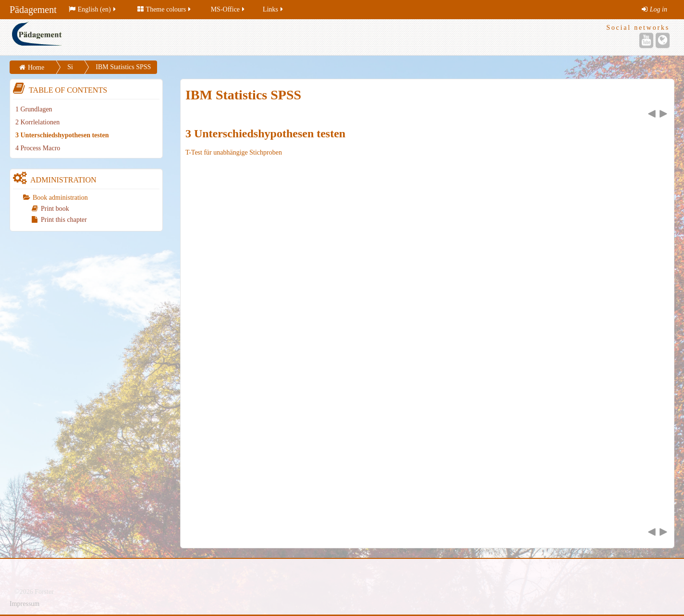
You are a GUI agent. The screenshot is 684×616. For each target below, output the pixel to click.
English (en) (93, 9)
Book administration (60, 198)
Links (274, 9)
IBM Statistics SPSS (123, 67)
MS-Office (228, 9)
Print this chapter (59, 220)
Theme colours (165, 9)
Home (36, 67)
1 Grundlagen (34, 109)
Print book (50, 209)
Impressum (24, 604)
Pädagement (33, 10)
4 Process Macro (38, 148)
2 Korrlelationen (37, 122)
